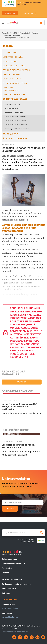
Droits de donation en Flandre (16, 121)
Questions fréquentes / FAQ (14, 564)
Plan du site (7, 568)
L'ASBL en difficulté (12, 79)
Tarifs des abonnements (12, 580)
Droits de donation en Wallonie (16, 125)
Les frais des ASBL (11, 75)
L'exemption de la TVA (13, 57)
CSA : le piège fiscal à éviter (16, 70)
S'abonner (22, 382)
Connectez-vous (10, 13)
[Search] (23, 533)
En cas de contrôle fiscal (15, 83)
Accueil (5, 33)
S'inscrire (10, 509)
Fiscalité (14, 33)
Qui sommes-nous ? (10, 559)
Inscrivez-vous (29, 13)
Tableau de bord (9, 589)
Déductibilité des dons (12, 104)
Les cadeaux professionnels (11, 89)
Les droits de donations (14, 35)
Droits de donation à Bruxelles (16, 117)
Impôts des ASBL (10, 61)
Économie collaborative (15, 139)
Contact (5, 573)
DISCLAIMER (14, 629)
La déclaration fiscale (14, 66)
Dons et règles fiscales (29, 33)
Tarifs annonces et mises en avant (17, 584)
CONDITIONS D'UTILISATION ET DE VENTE (18, 626)
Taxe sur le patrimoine (14, 95)
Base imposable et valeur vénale (18, 129)
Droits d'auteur (11, 134)
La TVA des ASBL (10, 53)
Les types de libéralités (12, 108)
